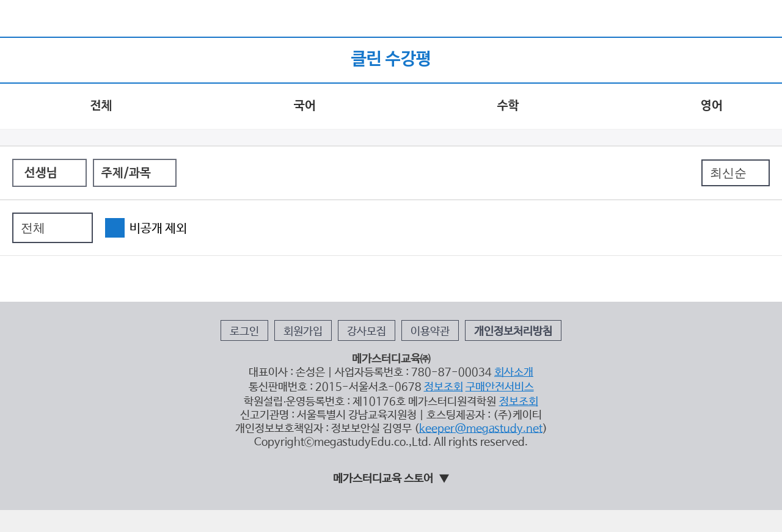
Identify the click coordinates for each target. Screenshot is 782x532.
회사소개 (514, 373)
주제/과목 (126, 173)
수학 (508, 106)
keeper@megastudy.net (481, 429)
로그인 (244, 332)
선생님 (41, 173)
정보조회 (444, 387)
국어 (305, 106)
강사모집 (367, 332)
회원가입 (303, 332)
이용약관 (430, 332)
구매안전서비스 (500, 387)
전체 (101, 106)
